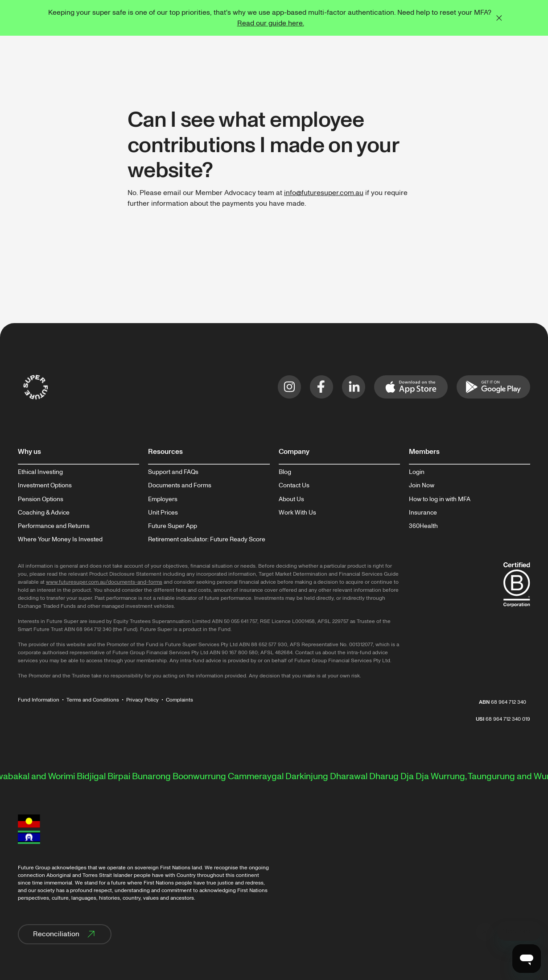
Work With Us (297, 513)
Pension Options (41, 499)
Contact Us (294, 486)
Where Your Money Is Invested (60, 540)
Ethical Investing (40, 472)
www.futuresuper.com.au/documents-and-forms (104, 582)
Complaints (179, 700)
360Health (423, 526)
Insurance (423, 513)
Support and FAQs (173, 472)
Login (417, 472)
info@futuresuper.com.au (324, 193)
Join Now (422, 486)
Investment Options (45, 486)
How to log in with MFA (440, 499)
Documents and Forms (180, 486)
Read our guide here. (271, 23)
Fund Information (39, 700)
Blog (285, 472)
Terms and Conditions (93, 700)
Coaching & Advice (44, 513)
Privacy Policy (142, 700)
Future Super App (173, 526)
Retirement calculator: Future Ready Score (207, 540)
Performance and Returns (54, 526)
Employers (163, 499)
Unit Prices (163, 513)
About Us (291, 499)
